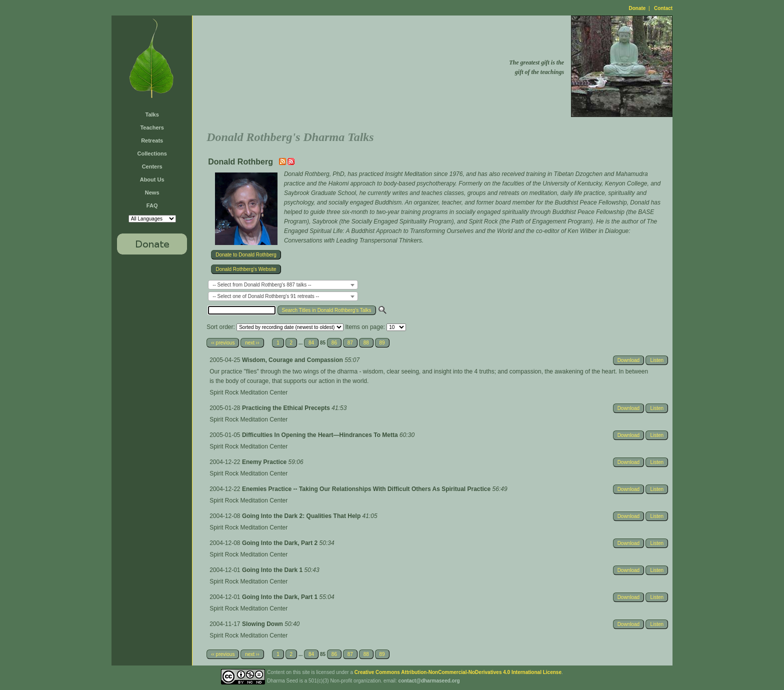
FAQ (152, 205)
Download (628, 360)
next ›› (252, 343)
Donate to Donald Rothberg (246, 255)
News (152, 192)
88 (366, 343)
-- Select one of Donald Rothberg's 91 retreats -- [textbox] (266, 296)
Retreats (152, 140)
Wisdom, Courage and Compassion (293, 360)
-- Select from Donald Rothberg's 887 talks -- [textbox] (262, 285)
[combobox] (283, 285)
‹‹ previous (223, 343)
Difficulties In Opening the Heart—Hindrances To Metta (321, 435)
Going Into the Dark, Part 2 (281, 543)
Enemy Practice (265, 462)
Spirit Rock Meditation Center (248, 392)
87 (350, 343)
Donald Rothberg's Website (246, 269)
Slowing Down (263, 624)
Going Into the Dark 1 (273, 570)
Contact (663, 8)
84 (311, 343)
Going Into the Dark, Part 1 (281, 597)
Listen (657, 360)
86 (334, 343)
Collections (152, 153)
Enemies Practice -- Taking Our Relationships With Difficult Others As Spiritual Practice (367, 489)
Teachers (152, 127)
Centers (152, 166)
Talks (152, 114)
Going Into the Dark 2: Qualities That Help (302, 516)
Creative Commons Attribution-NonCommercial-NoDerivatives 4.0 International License (458, 672)
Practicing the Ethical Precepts (287, 408)
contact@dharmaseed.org (429, 681)
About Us (152, 179)
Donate (637, 8)
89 (382, 343)
